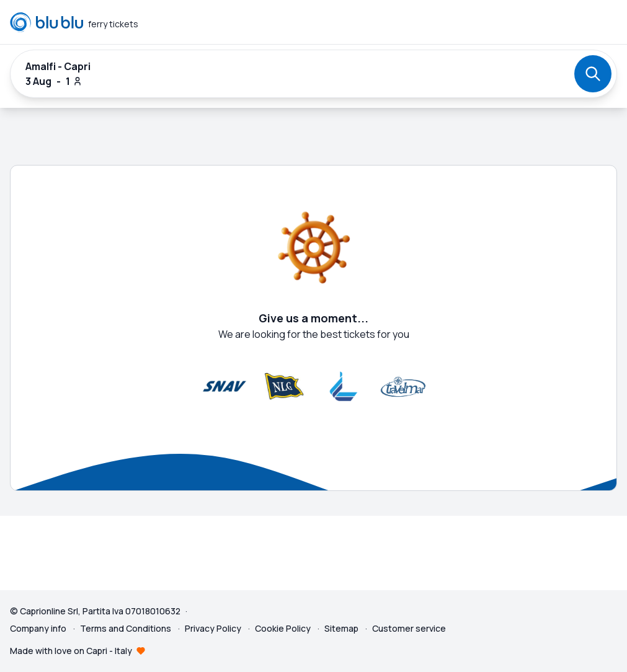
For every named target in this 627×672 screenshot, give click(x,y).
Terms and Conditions (127, 628)
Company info (39, 628)
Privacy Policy (214, 628)
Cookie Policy (284, 628)
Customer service (409, 628)
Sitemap (341, 628)
